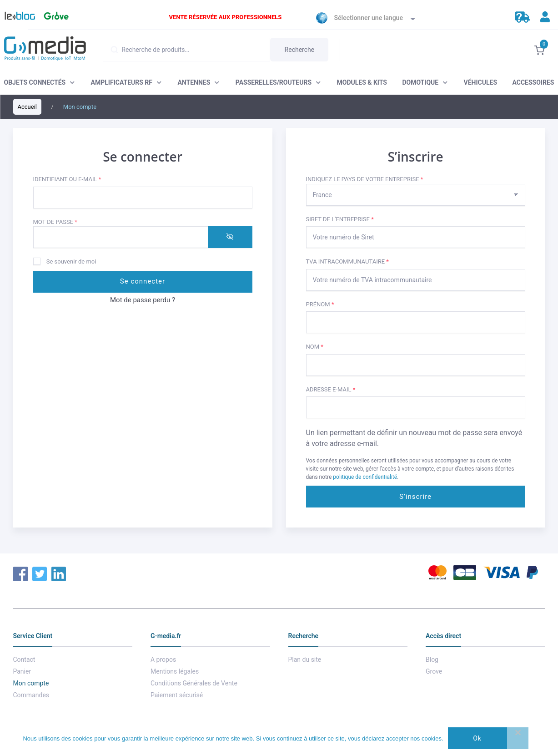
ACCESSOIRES (533, 82)
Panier (22, 671)
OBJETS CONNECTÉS (35, 82)
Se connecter (143, 281)
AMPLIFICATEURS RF (122, 82)
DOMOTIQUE (420, 82)
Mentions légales (175, 671)
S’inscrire (415, 497)
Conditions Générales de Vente (194, 683)
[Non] (518, 738)
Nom (315, 347)
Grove (55, 18)
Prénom (320, 304)
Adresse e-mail (349, 389)
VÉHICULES (480, 82)
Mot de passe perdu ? (143, 300)
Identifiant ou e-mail (85, 179)
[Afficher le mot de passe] (230, 237)
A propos (163, 660)
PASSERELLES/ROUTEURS (274, 82)
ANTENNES (194, 82)
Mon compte (31, 683)
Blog (15, 18)
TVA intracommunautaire (347, 261)
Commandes (31, 695)
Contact (24, 660)
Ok (477, 738)
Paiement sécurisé (177, 695)
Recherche (300, 50)
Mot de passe (73, 221)
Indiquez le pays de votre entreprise (365, 179)
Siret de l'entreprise (340, 219)
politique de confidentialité (365, 477)
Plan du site (305, 660)
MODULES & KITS (362, 82)
